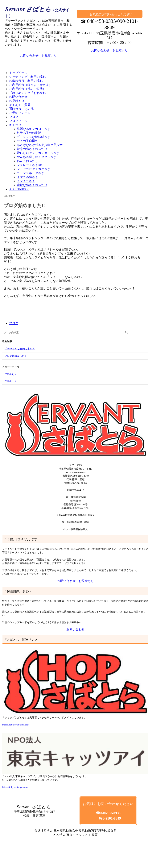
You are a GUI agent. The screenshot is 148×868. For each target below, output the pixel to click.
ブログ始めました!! (15, 356)
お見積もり (49, 56)
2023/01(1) (10, 381)
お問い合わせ (29, 56)
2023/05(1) (10, 374)
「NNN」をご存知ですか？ (20, 349)
